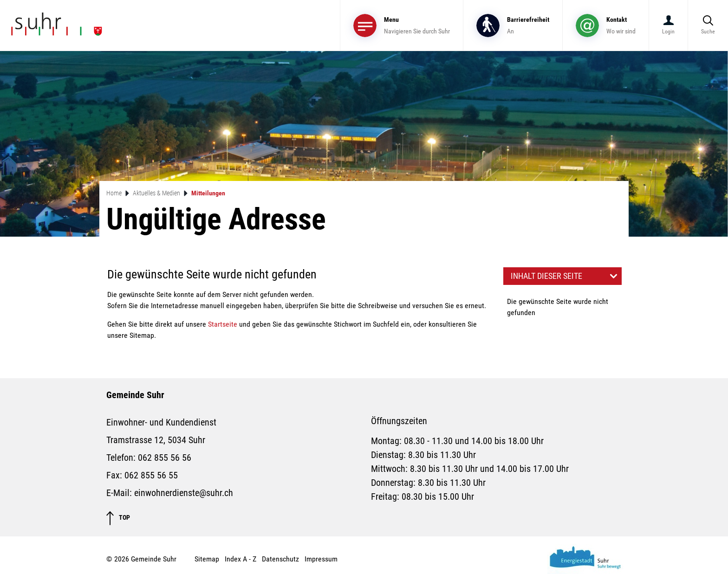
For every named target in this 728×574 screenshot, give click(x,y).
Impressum (321, 559)
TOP (118, 518)
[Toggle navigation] (402, 25)
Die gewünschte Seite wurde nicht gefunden (558, 307)
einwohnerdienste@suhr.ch (184, 493)
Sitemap (207, 559)
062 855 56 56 (165, 458)
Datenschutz (280, 559)
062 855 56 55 (151, 475)
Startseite (223, 324)
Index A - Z (240, 559)
